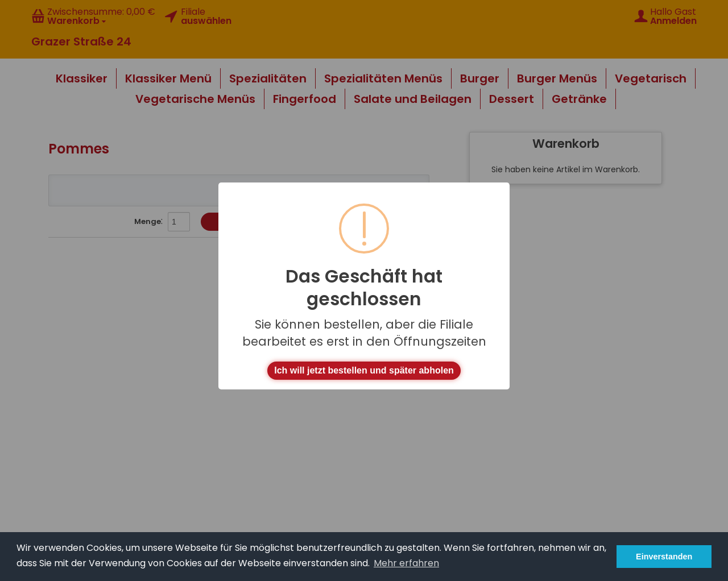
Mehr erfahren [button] (406, 563)
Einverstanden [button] (664, 557)
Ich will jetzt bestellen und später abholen (364, 370)
